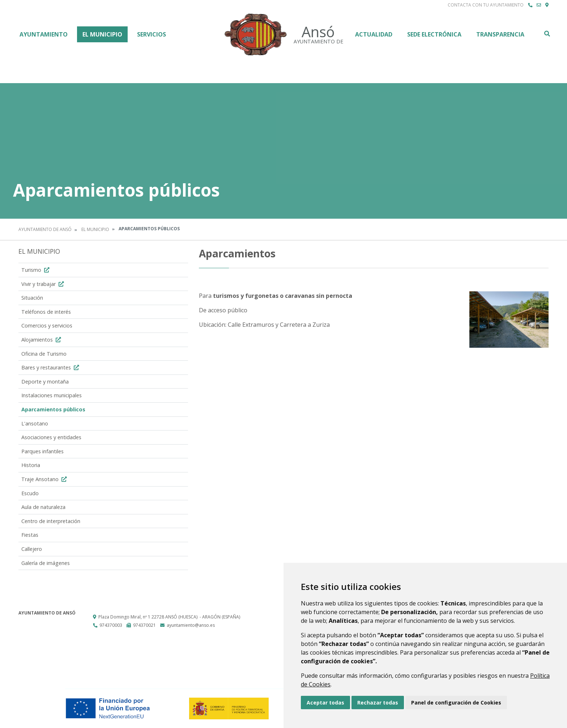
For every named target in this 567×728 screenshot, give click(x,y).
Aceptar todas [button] (325, 703)
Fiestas (30, 535)
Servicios (152, 34)
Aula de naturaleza (43, 507)
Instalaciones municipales (52, 395)
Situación (32, 298)
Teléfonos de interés (46, 312)
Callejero (32, 549)
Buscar (547, 34)
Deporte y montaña (45, 382)
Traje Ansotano (45, 479)
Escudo (30, 493)
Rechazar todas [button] (378, 703)
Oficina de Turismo (44, 354)
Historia (31, 465)
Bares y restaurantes (51, 367)
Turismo (36, 270)
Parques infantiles (42, 451)
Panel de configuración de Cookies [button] (456, 703)
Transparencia (500, 34)
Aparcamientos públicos (53, 409)
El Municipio (102, 34)
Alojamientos (42, 340)
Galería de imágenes (46, 563)
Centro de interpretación (51, 521)
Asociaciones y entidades (51, 437)
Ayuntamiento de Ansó (45, 229)
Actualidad (374, 34)
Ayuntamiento (44, 34)
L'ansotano (35, 423)
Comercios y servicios (47, 326)
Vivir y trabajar (43, 284)
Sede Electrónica (434, 34)
